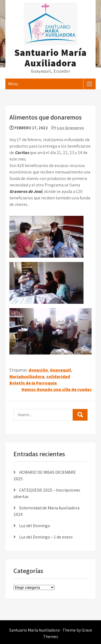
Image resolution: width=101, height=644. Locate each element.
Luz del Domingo (35, 526)
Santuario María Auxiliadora (50, 58)
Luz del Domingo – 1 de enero (46, 537)
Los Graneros (71, 128)
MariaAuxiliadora (27, 376)
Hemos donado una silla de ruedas (57, 389)
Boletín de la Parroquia (33, 383)
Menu (13, 84)
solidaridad (58, 376)
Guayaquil (60, 370)
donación (38, 370)
